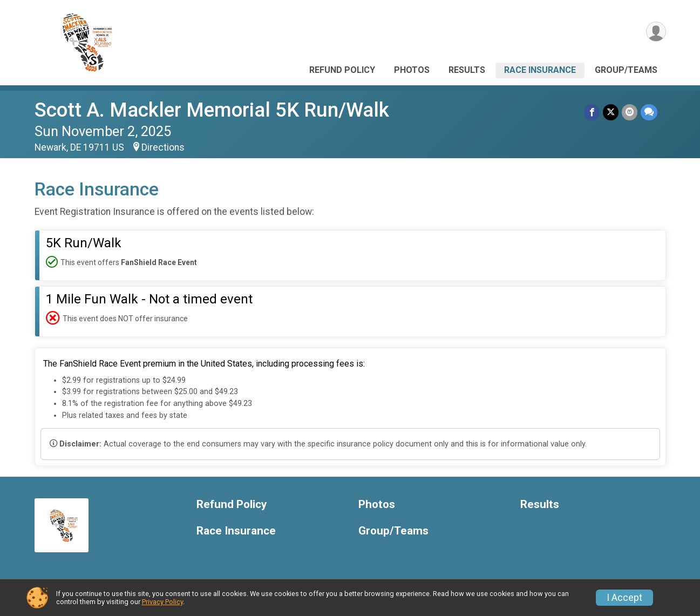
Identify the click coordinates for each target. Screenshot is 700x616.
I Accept (624, 598)
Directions (163, 147)
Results (467, 70)
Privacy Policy (162, 602)
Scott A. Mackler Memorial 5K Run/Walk (212, 110)
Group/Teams (626, 70)
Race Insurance (540, 70)
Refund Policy (342, 70)
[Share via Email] (630, 112)
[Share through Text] (649, 112)
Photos (412, 70)
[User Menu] (656, 32)
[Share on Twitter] (611, 112)
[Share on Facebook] (592, 112)
